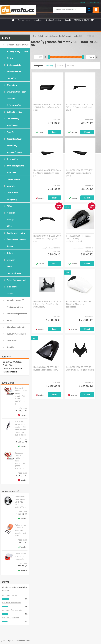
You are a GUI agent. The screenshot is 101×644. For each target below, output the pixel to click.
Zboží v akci (12, 341)
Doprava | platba (24, 20)
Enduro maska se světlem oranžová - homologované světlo (20, 530)
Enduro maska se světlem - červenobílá (20, 556)
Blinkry (10, 58)
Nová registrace (94, 2)
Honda (75, 36)
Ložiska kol (11, 186)
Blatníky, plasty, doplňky (17, 51)
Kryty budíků (12, 159)
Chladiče (10, 132)
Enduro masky (13, 119)
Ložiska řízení (12, 193)
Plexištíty (11, 213)
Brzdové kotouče (14, 72)
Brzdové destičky (14, 65)
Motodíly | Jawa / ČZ (15, 300)
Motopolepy (12, 199)
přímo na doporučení (10, 618)
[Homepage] (13, 20)
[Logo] (18, 10)
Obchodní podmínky (54, 20)
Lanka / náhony (13, 179)
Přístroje (10, 220)
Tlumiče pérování (14, 273)
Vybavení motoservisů (16, 334)
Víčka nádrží (12, 287)
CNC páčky (11, 78)
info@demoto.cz (10, 372)
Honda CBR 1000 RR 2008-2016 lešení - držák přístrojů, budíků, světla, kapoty (47, 304)
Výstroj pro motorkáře (16, 327)
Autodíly (10, 347)
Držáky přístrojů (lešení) (17, 92)
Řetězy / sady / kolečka (17, 240)
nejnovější (71, 65)
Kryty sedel (12, 172)
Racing (10, 320)
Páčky (9, 206)
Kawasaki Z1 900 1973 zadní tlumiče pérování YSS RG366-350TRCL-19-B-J (21, 396)
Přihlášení (83, 2)
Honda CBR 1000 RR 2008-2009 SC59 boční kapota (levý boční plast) (80, 173)
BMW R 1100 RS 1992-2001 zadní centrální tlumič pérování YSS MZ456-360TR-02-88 (21, 428)
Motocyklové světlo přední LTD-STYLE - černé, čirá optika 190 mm (20, 502)
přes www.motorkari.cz (11, 603)
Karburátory (12, 146)
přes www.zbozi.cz (9, 595)
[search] (89, 10)
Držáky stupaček (14, 105)
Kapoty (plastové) (14, 139)
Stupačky (11, 260)
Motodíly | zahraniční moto (18, 45)
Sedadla (10, 253)
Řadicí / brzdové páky (16, 233)
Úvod (34, 36)
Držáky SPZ (12, 99)
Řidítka (10, 246)
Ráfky (9, 226)
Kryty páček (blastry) (16, 166)
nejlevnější (50, 65)
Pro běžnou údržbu (15, 307)
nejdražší (61, 65)
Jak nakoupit (38, 20)
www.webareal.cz (24, 640)
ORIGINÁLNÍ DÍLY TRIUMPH (85, 20)
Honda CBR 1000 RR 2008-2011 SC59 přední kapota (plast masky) (80, 369)
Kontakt (68, 20)
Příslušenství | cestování (17, 314)
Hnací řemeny (13, 125)
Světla (9, 267)
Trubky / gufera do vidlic (17, 280)
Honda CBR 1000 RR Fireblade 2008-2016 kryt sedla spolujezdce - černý (79, 239)
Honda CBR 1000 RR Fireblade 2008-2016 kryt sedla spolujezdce (79, 304)
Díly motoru (12, 85)
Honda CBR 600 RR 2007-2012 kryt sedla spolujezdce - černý (46, 369)
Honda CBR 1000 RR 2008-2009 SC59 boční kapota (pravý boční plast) (47, 107)
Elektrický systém (14, 112)
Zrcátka (10, 293)
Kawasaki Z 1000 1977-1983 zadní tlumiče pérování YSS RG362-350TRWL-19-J (20, 461)
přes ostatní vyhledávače (12, 610)
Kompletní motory (14, 152)
